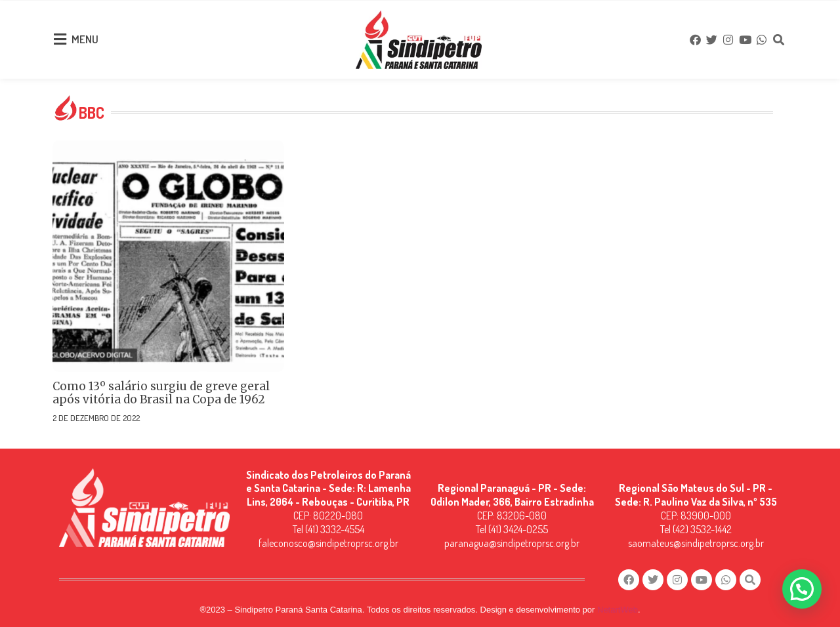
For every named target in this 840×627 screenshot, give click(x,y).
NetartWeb (618, 608)
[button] (802, 589)
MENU (85, 38)
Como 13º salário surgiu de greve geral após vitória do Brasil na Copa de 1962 (161, 390)
